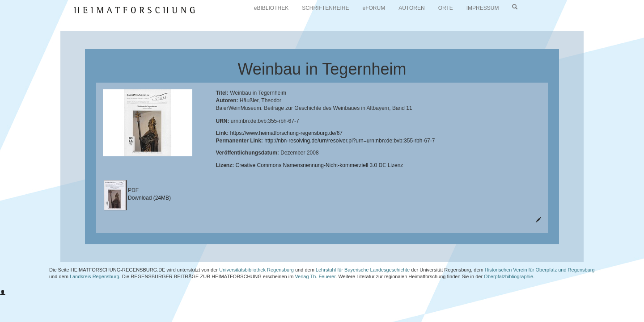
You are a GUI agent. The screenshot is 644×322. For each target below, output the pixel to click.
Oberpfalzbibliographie (508, 276)
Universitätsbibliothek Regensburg (256, 270)
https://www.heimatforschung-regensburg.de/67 (286, 133)
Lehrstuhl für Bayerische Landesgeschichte (363, 270)
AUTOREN (411, 8)
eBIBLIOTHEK (271, 8)
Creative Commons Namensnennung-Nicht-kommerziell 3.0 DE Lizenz (320, 165)
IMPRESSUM (483, 8)
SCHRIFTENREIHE (325, 8)
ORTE (446, 8)
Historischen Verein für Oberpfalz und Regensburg (540, 270)
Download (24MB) (149, 198)
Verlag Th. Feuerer (315, 276)
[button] (3, 293)
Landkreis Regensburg (95, 276)
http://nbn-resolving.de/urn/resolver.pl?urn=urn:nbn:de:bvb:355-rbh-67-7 (350, 141)
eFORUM (374, 8)
